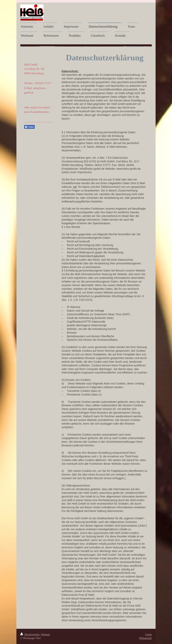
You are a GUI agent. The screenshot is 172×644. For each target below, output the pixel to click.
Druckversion (30, 634)
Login (149, 634)
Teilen (29, 127)
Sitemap (46, 634)
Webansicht (145, 638)
